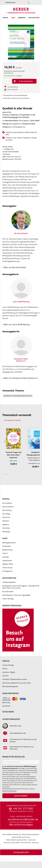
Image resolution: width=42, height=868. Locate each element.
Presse (5, 669)
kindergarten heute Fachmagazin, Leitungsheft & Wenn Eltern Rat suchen (21, 587)
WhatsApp (6, 532)
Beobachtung (7, 550)
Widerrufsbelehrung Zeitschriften (17, 840)
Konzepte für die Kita (13, 420)
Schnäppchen (8, 571)
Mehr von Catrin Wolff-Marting (17, 324)
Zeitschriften (34, 18)
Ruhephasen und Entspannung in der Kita (18, 396)
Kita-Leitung (7, 510)
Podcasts (6, 521)
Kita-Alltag (6, 514)
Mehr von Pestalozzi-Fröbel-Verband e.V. (21, 378)
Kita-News (6, 528)
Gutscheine (8, 712)
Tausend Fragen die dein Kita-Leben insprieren (13, 455)
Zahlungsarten (10, 693)
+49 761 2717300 (23, 809)
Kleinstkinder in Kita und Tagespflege (16, 595)
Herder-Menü (10, 2)
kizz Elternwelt (8, 592)
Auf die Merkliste (13, 87)
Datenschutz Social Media (12, 843)
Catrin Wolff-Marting (21, 302)
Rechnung (6, 702)
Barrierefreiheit (26, 843)
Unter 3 (5, 553)
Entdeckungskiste (9, 582)
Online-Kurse (7, 568)
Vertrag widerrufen (21, 852)
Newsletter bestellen (13, 757)
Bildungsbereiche (9, 543)
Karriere (5, 676)
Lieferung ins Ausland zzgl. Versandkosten (16, 98)
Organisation (7, 560)
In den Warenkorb (26, 81)
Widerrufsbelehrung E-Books (21, 837)
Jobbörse (22, 18)
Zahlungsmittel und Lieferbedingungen (15, 95)
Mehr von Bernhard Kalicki (15, 267)
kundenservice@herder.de (23, 819)
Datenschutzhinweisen (9, 791)
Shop (13, 18)
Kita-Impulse (7, 503)
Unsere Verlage (8, 665)
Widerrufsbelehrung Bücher (31, 834)
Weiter (37, 442)
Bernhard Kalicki (12, 121)
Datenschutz (32, 840)
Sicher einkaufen (11, 719)
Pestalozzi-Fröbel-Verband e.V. (21, 360)
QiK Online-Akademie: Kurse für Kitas (16, 683)
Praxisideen (7, 546)
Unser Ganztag (8, 599)
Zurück (5, 442)
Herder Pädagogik (12, 606)
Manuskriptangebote (10, 686)
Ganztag (5, 557)
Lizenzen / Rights (9, 672)
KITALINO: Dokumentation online (15, 679)
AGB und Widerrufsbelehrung (12, 834)
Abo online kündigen (21, 824)
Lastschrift (6, 706)
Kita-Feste (6, 517)
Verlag (6, 661)
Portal (5, 18)
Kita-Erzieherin (8, 507)
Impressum (35, 843)
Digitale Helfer (8, 564)
